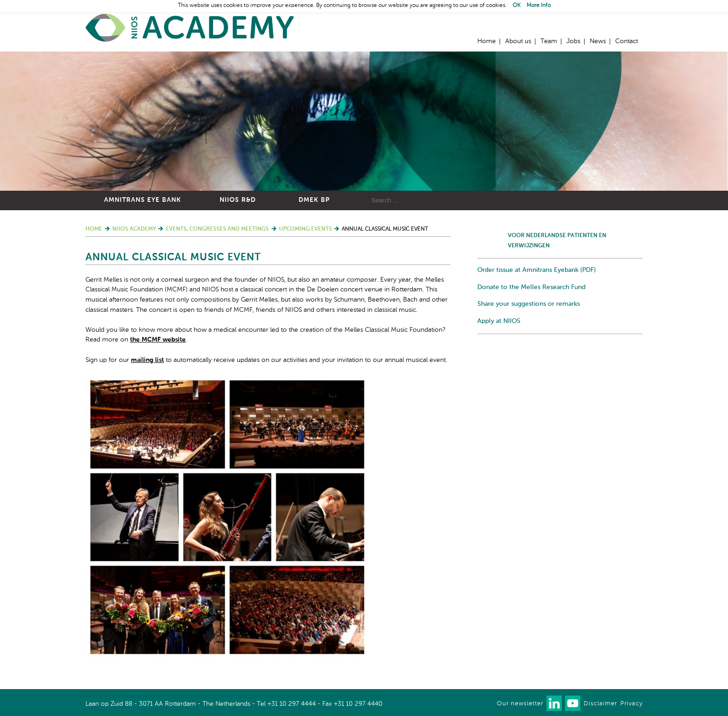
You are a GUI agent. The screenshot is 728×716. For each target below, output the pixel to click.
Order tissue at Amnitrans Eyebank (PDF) (536, 270)
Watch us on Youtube (573, 703)
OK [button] (517, 6)
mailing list (147, 360)
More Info (539, 6)
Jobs (573, 41)
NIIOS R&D (238, 200)
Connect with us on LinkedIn (554, 703)
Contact (627, 41)
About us (518, 41)
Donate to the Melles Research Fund (531, 287)
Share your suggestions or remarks (529, 304)
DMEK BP (314, 200)
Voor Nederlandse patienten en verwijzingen (557, 241)
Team (549, 41)
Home (190, 28)
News (598, 41)
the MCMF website (158, 340)
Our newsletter (520, 704)
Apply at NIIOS (499, 321)
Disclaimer (600, 704)
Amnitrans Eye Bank (143, 200)
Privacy (631, 704)
